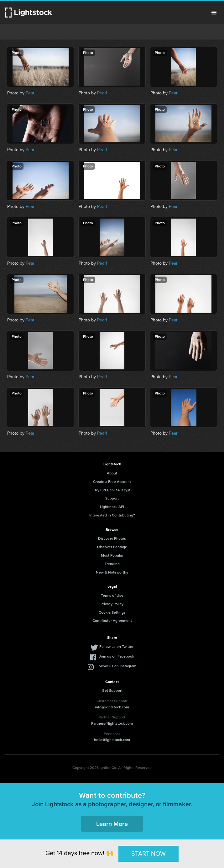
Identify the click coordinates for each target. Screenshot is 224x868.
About (112, 473)
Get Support (112, 691)
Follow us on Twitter (116, 647)
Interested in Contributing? (112, 515)
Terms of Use (112, 595)
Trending (112, 564)
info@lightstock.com (112, 707)
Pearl (31, 93)
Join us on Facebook (117, 656)
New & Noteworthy (112, 572)
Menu (214, 13)
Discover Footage (112, 547)
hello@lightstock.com (112, 740)
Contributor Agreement (112, 621)
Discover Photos (112, 538)
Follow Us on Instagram (116, 666)
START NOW (148, 854)
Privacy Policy (112, 604)
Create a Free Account (112, 482)
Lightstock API (112, 507)
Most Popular (112, 555)
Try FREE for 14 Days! (112, 490)
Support (112, 498)
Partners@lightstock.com (112, 723)
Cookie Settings (112, 612)
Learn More (112, 824)
